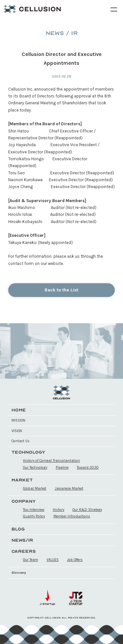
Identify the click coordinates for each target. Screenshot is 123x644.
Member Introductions (72, 516)
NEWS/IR (22, 540)
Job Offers (75, 560)
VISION (17, 431)
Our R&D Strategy (87, 510)
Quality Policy (34, 516)
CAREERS (24, 551)
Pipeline (62, 468)
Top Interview (34, 510)
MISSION (18, 420)
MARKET (22, 480)
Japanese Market (69, 488)
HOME (19, 410)
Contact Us (20, 441)
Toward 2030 (88, 468)
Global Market (35, 488)
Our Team (31, 560)
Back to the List (61, 290)
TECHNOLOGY (28, 452)
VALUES (53, 560)
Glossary (19, 573)
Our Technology (35, 468)
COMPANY (24, 501)
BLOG (18, 529)
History (59, 510)
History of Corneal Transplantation (51, 461)
